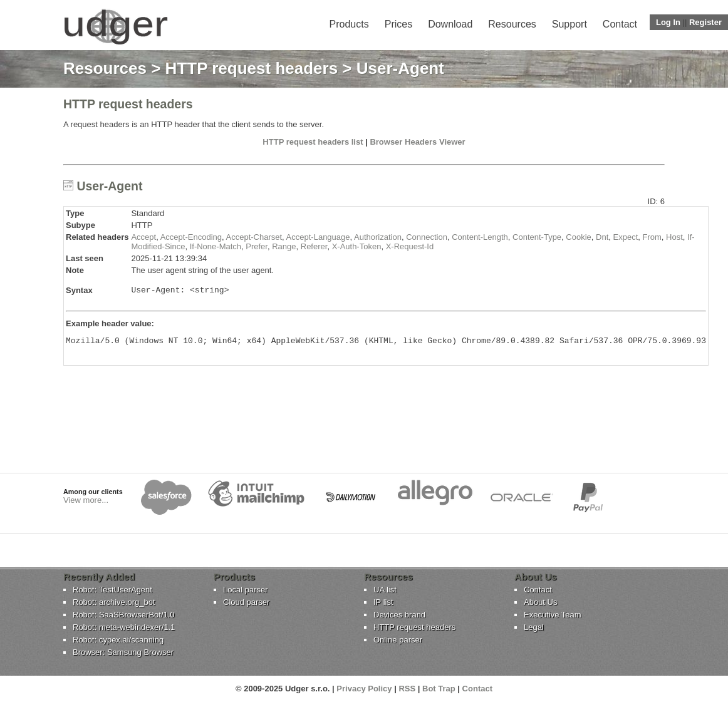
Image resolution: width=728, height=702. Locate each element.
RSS (407, 689)
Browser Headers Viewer (417, 142)
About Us (540, 602)
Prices (398, 24)
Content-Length (480, 237)
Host (674, 237)
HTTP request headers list (313, 142)
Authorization (378, 237)
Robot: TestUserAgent (112, 590)
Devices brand (399, 615)
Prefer (257, 246)
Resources (512, 24)
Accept (143, 237)
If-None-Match (216, 246)
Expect (626, 237)
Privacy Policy (364, 689)
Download (450, 24)
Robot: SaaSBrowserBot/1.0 (124, 615)
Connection (427, 237)
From (652, 237)
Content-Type (537, 237)
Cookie (578, 237)
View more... (86, 500)
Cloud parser (246, 602)
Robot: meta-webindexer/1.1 (124, 627)
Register (705, 22)
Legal (534, 627)
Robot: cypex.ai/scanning (118, 640)
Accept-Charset (254, 237)
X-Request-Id (410, 246)
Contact (620, 24)
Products (349, 24)
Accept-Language (318, 237)
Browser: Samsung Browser (123, 652)
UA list (385, 590)
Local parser (246, 590)
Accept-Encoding (191, 237)
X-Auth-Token (357, 246)
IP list (383, 602)
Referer (314, 246)
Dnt (602, 237)
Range (284, 246)
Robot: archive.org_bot (114, 602)
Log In (668, 22)
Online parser (398, 640)
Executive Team (553, 615)
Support (569, 24)
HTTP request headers (252, 68)
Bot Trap (439, 689)
